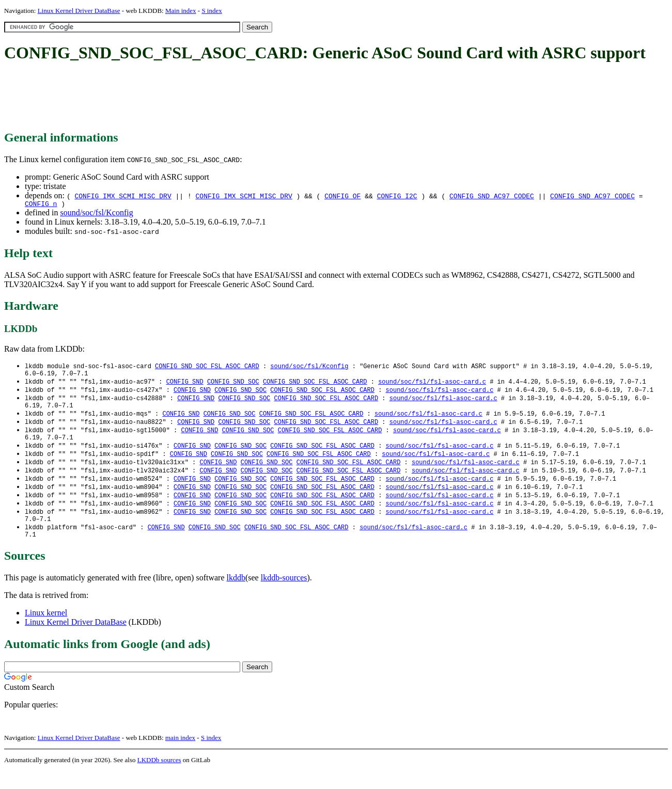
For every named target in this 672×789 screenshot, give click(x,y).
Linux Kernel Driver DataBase (79, 11)
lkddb (236, 596)
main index (180, 756)
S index (212, 11)
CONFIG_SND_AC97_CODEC (492, 196)
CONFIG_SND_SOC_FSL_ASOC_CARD (207, 368)
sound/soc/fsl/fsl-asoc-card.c (432, 385)
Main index (181, 11)
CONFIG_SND (185, 385)
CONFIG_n (41, 205)
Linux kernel (46, 631)
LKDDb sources (159, 778)
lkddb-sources (284, 596)
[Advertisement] (192, 97)
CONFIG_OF (342, 196)
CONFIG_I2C (397, 196)
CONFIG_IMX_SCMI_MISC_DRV (123, 196)
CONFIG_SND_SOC (233, 385)
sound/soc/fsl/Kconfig (96, 214)
